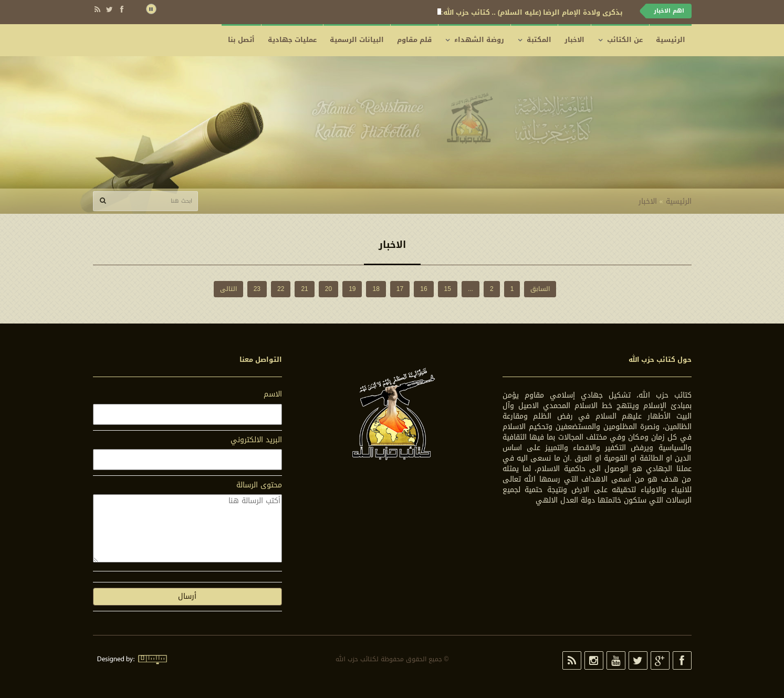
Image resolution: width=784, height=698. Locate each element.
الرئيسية (671, 40)
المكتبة (539, 40)
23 (257, 289)
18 (376, 289)
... (471, 289)
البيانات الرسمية (357, 40)
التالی (228, 289)
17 (400, 289)
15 (448, 289)
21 (304, 289)
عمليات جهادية (292, 40)
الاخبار (574, 40)
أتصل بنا (241, 40)
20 (328, 289)
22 (281, 289)
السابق (540, 289)
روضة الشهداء (479, 40)
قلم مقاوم (414, 40)
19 (352, 289)
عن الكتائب (625, 40)
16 (424, 289)
